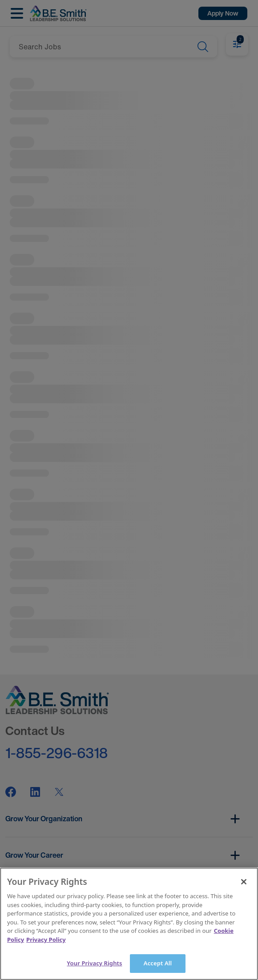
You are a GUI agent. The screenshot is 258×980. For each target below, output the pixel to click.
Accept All (158, 963)
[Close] (244, 882)
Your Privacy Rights (94, 963)
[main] (129, 924)
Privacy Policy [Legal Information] (46, 940)
